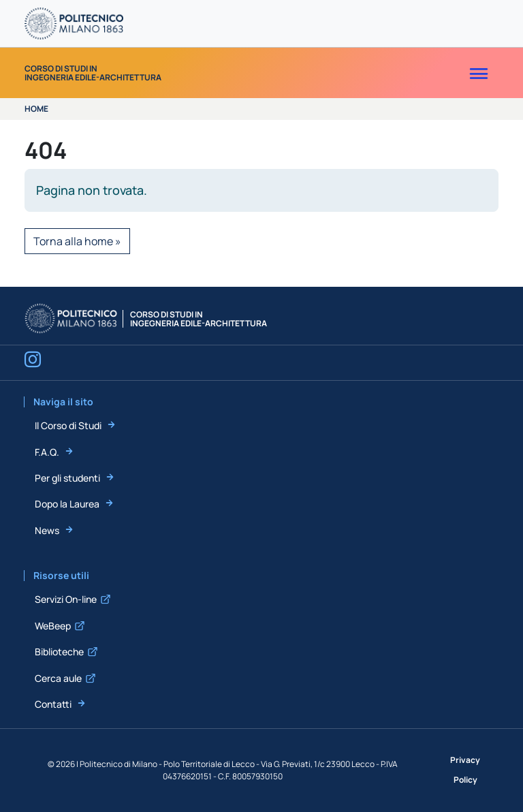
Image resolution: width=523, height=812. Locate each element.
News (47, 530)
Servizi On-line (66, 599)
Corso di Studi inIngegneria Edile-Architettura (93, 73)
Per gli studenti (67, 478)
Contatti (53, 704)
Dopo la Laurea (67, 504)
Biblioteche (59, 652)
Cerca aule (58, 678)
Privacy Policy (465, 770)
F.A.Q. (47, 452)
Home (36, 109)
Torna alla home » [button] (77, 241)
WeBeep (53, 626)
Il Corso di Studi (68, 425)
